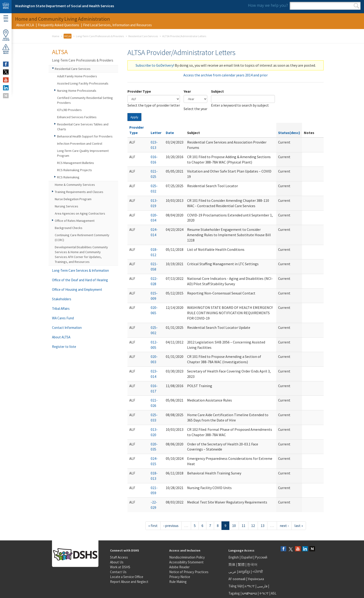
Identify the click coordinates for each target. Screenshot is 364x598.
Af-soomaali (237, 579)
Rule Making (178, 582)
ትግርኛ (264, 593)
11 (244, 526)
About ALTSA (61, 337)
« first (153, 526)
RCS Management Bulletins (76, 163)
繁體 (242, 564)
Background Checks (69, 228)
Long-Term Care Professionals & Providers (100, 36)
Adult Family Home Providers (77, 76)
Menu (6, 19)
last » (299, 526)
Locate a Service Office (127, 577)
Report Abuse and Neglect (129, 582)
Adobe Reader (179, 567)
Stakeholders (62, 299)
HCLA (68, 36)
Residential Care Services (143, 36)
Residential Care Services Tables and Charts (83, 127)
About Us (117, 562)
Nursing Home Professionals (77, 91)
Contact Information (67, 328)
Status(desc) (289, 133)
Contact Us (118, 572)
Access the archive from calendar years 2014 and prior (226, 75)
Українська (256, 579)
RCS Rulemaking (68, 177)
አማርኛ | (250, 586)
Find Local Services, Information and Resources (117, 25)
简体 (232, 564)
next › (284, 526)
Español (247, 557)
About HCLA (25, 25)
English (234, 557)
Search (356, 6)
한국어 (252, 564)
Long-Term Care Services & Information (80, 270)
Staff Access (119, 557)
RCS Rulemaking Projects (75, 170)
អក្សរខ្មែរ (244, 572)
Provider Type (139, 91)
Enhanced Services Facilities (77, 117)
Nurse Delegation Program (73, 199)
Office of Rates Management (75, 221)
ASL (274, 593)
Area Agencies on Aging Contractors (80, 213)
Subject (217, 91)
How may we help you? (268, 5)
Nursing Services (67, 206)
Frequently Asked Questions (58, 25)
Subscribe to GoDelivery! (155, 65)
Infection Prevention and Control (80, 144)
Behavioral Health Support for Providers (85, 136)
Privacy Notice (180, 577)
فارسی (262, 586)
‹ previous (171, 526)
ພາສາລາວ (250, 593)
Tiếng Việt (236, 586)
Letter (156, 133)
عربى (232, 572)
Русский (261, 557)
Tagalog (234, 593)
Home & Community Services (75, 185)
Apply (134, 117)
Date (170, 133)
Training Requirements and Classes (79, 192)
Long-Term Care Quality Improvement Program (83, 153)
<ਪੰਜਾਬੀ (258, 572)
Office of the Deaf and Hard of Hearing (80, 280)
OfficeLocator (6, 35)
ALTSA (60, 52)
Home (56, 36)
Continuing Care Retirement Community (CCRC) (82, 237)
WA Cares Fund (63, 318)
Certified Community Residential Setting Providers (85, 100)
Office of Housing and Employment (77, 289)
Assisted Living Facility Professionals (83, 83)
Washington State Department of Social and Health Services (65, 6)
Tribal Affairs (61, 309)
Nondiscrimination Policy (187, 557)
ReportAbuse (6, 49)
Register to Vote (64, 347)
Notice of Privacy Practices (189, 572)
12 (253, 526)
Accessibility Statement (186, 562)
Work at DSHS (120, 567)
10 (234, 526)
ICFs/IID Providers (69, 110)
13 (263, 526)
